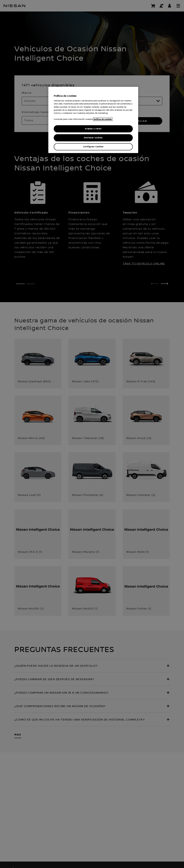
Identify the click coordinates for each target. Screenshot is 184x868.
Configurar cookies (93, 147)
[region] (93, 120)
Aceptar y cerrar (93, 129)
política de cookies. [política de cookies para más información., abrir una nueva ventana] (103, 119)
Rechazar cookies (93, 138)
